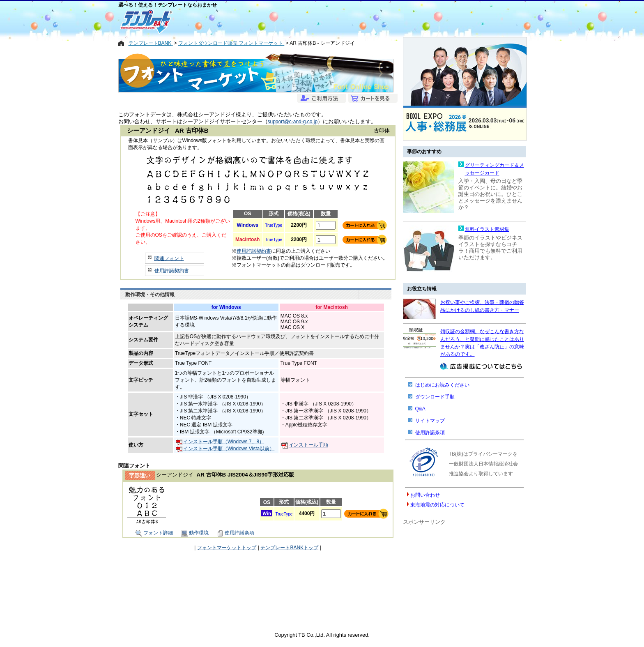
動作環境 (195, 533)
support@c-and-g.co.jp (293, 122)
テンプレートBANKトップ (289, 548)
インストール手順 (305, 445)
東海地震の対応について (437, 505)
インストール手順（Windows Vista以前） (225, 449)
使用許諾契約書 (172, 271)
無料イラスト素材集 (487, 229)
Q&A (420, 409)
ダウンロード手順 (435, 397)
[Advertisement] (292, 21)
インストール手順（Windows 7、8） (220, 442)
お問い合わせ (425, 495)
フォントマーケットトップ (227, 548)
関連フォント (169, 258)
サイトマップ (430, 421)
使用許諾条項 (236, 533)
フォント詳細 (154, 533)
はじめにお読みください (442, 385)
